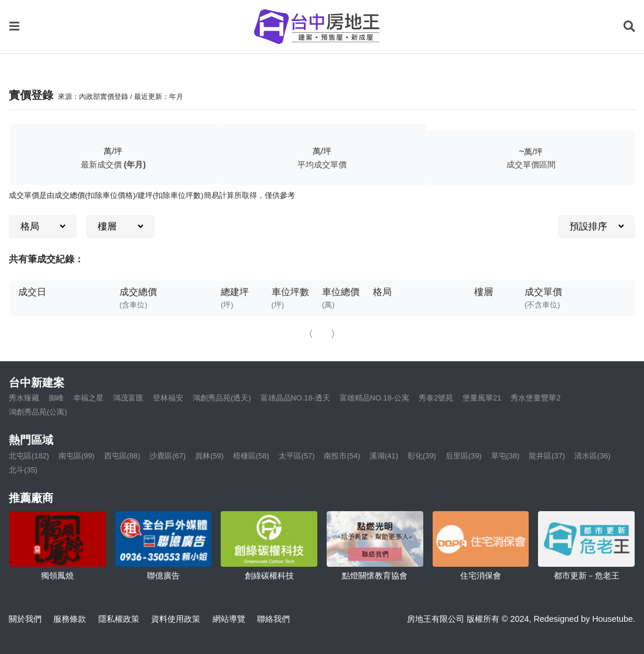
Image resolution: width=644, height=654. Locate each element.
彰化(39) (422, 456)
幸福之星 (88, 398)
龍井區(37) (547, 456)
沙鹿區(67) (167, 456)
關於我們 (25, 619)
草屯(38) (506, 456)
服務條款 (70, 619)
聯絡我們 (273, 619)
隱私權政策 (119, 619)
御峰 (56, 398)
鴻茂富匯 (128, 398)
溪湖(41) (384, 456)
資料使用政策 (176, 619)
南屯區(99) (77, 456)
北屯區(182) (29, 456)
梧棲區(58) (251, 456)
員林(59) (209, 456)
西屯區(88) (122, 456)
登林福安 (168, 398)
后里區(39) (464, 456)
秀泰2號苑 (436, 398)
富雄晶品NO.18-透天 (295, 398)
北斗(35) (23, 470)
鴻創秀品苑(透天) (222, 398)
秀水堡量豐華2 (535, 398)
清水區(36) (592, 456)
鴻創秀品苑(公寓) (38, 412)
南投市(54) (342, 456)
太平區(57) (297, 456)
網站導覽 (229, 619)
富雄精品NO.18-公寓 (374, 398)
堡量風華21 (482, 398)
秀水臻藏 (24, 398)
